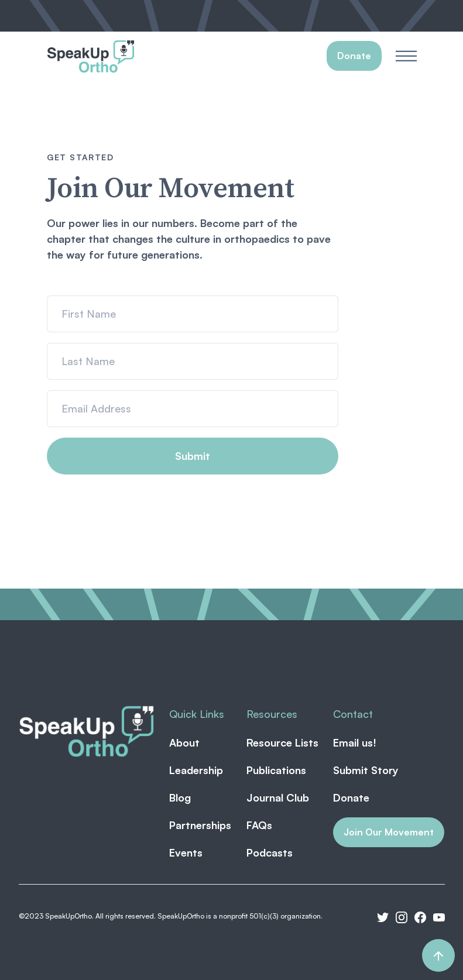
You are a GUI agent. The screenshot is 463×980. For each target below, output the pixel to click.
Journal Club (278, 797)
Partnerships (200, 825)
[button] (406, 56)
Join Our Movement (389, 832)
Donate (351, 797)
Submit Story (366, 770)
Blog (180, 797)
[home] (91, 56)
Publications (276, 770)
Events (186, 852)
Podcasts (270, 852)
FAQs (259, 825)
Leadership (196, 770)
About (184, 742)
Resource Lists (282, 742)
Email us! (355, 742)
